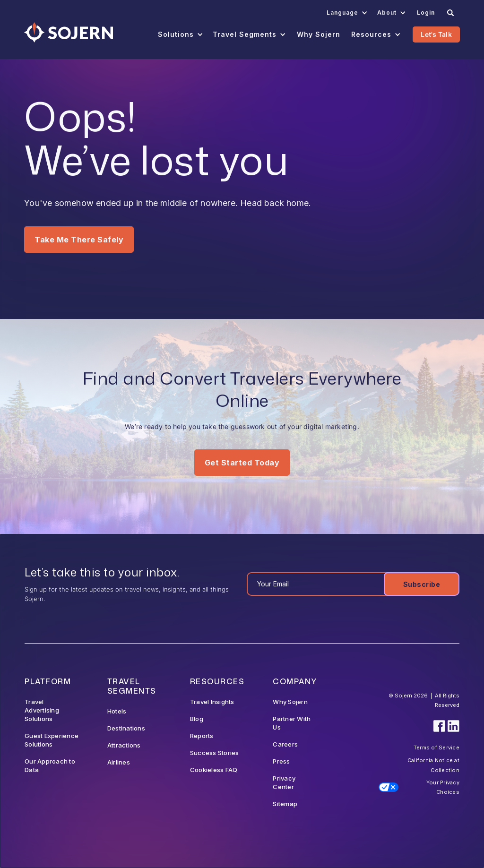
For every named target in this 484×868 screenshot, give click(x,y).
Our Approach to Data (50, 765)
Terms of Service (436, 748)
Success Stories (215, 753)
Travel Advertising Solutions (42, 710)
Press (281, 761)
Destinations (126, 728)
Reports (202, 736)
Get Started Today (242, 463)
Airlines (119, 762)
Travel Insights (212, 702)
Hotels (117, 711)
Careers (285, 744)
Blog (197, 719)
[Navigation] (68, 32)
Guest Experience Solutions (52, 740)
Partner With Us (292, 723)
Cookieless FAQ (214, 770)
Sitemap (285, 804)
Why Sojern (290, 702)
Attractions (124, 745)
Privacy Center (284, 782)
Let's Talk (436, 34)
